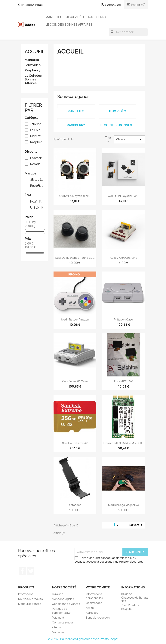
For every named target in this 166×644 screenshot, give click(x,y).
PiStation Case (123, 319)
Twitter (31, 571)
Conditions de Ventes (66, 604)
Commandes (94, 603)
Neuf (36, 202)
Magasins (58, 632)
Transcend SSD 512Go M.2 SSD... (123, 443)
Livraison (58, 594)
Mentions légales (63, 599)
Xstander (75, 505)
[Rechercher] (128, 32)
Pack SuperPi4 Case (75, 381)
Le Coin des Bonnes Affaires (69, 24)
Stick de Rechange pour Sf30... (75, 258)
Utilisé (37, 208)
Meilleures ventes (30, 604)
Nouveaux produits (31, 599)
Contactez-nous (30, 5)
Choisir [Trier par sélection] (130, 139)
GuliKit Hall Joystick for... (75, 196)
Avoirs (90, 608)
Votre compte (98, 587)
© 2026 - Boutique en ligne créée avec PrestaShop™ (83, 639)
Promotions (26, 594)
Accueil (35, 51)
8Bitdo (37, 180)
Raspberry (97, 17)
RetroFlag (37, 186)
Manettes (54, 17)
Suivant (137, 525)
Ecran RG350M (124, 381)
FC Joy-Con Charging (123, 258)
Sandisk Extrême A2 (75, 443)
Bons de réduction (98, 618)
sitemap (57, 627)
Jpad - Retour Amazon (75, 319)
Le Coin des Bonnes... (117, 125)
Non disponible (37, 164)
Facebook (22, 571)
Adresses (92, 613)
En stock (37, 158)
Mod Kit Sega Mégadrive (124, 505)
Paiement (58, 618)
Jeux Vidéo (75, 17)
